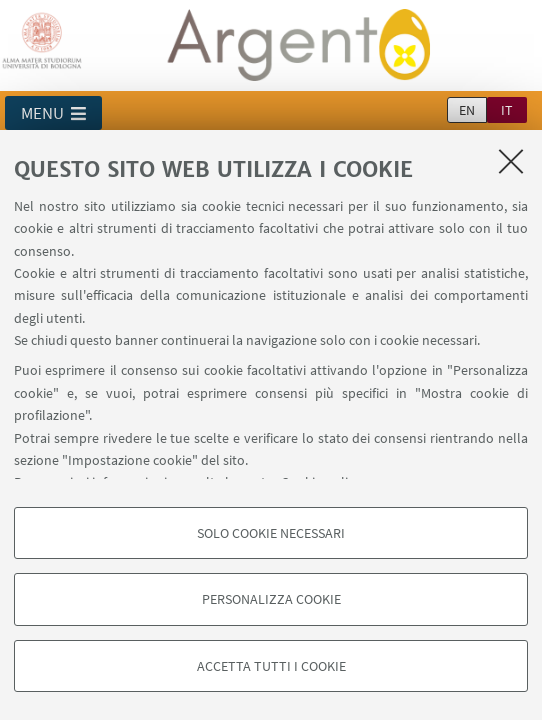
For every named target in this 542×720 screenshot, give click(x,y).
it (507, 110)
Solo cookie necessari (271, 533)
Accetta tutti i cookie (271, 666)
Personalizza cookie (271, 599)
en (467, 110)
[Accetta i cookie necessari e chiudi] (511, 161)
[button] (53, 113)
